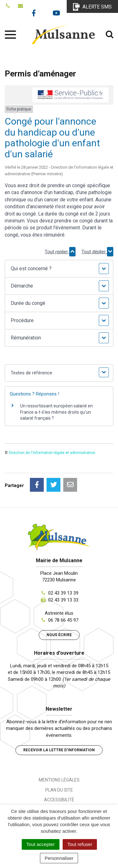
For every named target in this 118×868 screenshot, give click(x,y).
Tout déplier (97, 252)
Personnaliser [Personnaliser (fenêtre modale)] (59, 858)
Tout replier (60, 252)
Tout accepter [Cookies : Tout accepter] (41, 844)
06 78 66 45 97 (63, 620)
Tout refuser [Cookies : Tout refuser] (80, 844)
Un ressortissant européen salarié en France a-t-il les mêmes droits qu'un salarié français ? (56, 412)
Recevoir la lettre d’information (59, 750)
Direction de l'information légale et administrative (52, 453)
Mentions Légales (59, 780)
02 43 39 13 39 (63, 593)
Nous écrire (59, 635)
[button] (59, 269)
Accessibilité (59, 800)
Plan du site (59, 790)
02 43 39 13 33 (63, 600)
